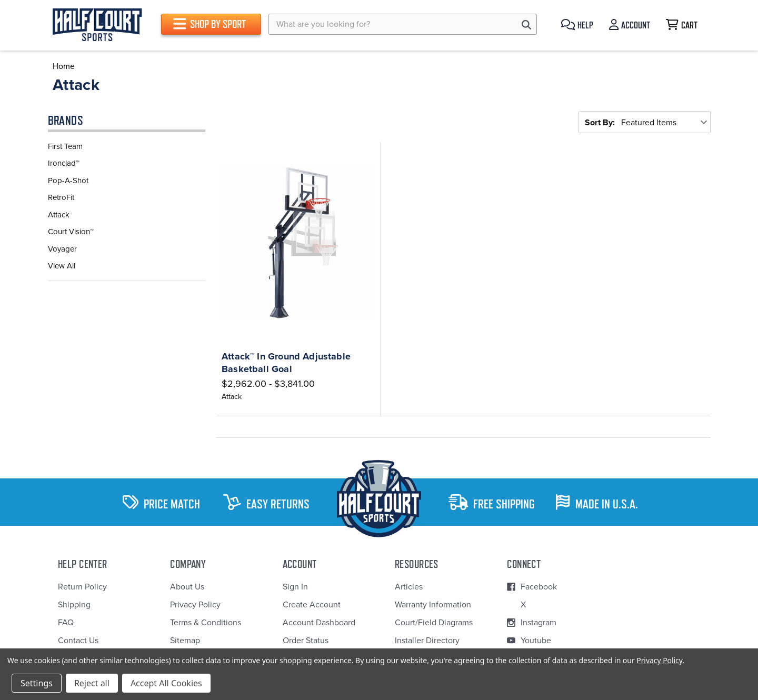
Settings (37, 683)
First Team (65, 146)
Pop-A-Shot (68, 181)
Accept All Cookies (166, 683)
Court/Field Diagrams (434, 623)
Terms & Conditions (206, 623)
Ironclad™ (64, 163)
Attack (59, 215)
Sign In (295, 587)
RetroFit (61, 197)
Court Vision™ (71, 232)
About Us (187, 587)
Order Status (306, 641)
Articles (409, 587)
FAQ (66, 623)
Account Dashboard (319, 623)
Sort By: (600, 123)
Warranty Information (433, 605)
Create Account (312, 605)
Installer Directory (427, 641)
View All (62, 266)
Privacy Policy (195, 605)
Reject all (92, 683)
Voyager (62, 249)
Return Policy (82, 587)
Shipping (74, 605)
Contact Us (78, 641)
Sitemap (185, 641)
